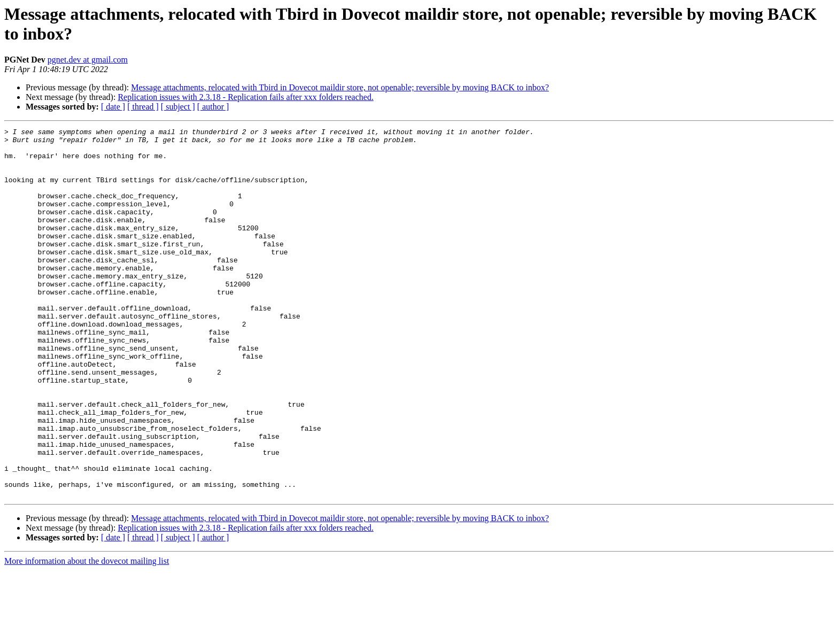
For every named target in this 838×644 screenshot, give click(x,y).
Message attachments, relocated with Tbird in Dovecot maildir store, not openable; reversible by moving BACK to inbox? (340, 87)
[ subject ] (178, 107)
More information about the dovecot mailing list (87, 635)
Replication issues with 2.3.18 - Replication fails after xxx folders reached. (246, 97)
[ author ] (213, 107)
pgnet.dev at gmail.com (88, 60)
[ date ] (113, 107)
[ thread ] (143, 107)
